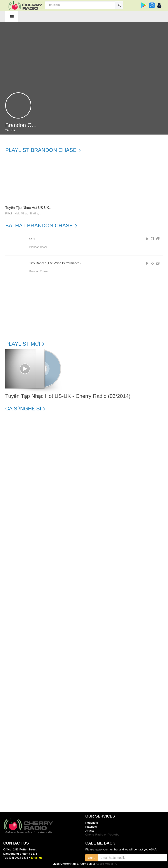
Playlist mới (23, 344)
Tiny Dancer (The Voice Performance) (55, 263)
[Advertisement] (84, 55)
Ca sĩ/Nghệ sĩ (23, 409)
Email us (37, 858)
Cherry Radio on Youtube (102, 835)
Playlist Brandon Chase (41, 150)
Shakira (34, 214)
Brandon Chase (38, 247)
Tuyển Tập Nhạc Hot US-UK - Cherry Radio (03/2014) (47, 208)
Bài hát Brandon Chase (39, 226)
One (32, 239)
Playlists (91, 827)
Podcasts (92, 823)
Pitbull (9, 214)
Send (92, 858)
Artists (90, 831)
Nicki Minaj (21, 214)
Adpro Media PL (106, 864)
